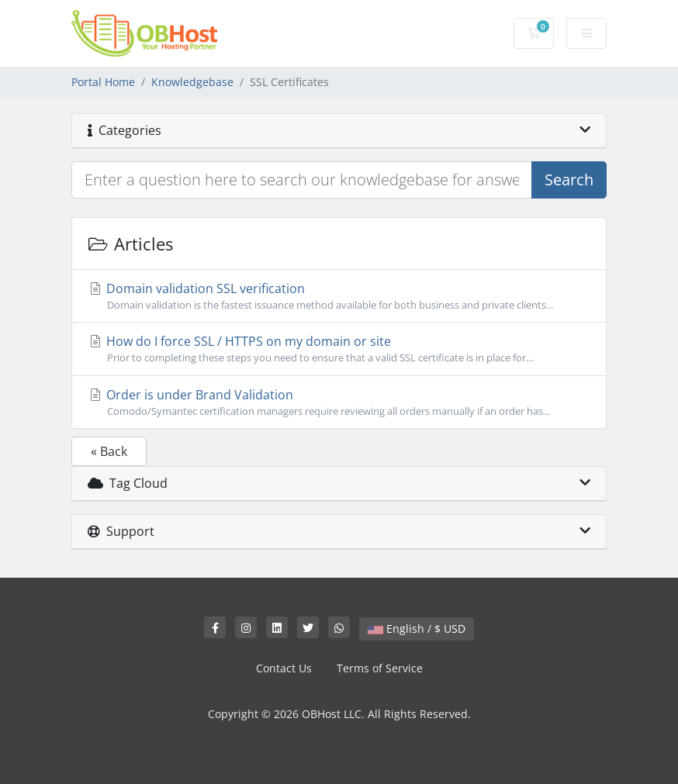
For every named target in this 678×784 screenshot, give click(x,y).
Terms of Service (380, 668)
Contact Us (284, 668)
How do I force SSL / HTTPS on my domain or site (339, 349)
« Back (109, 451)
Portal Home (103, 82)
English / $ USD (417, 629)
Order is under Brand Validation (339, 402)
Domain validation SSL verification (339, 296)
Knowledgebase (192, 82)
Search (569, 180)
